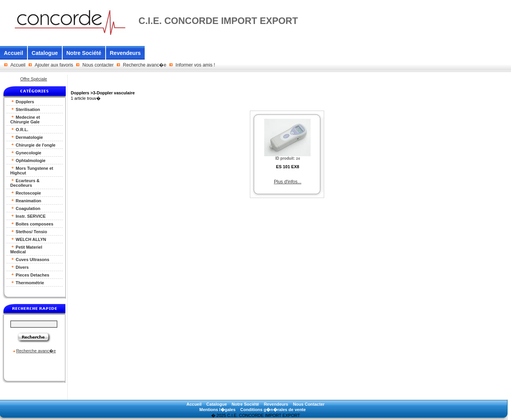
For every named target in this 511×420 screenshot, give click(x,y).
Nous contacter (98, 65)
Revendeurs (125, 53)
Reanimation (26, 201)
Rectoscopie (26, 193)
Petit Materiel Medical (26, 249)
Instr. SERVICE (28, 216)
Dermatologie (27, 137)
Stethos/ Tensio (29, 231)
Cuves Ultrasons (30, 259)
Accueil (14, 53)
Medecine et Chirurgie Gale (25, 119)
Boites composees (32, 224)
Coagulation (26, 208)
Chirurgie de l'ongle (33, 145)
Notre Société (84, 53)
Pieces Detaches (30, 275)
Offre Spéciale (34, 79)
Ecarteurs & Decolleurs (25, 183)
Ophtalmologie (28, 160)
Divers (20, 267)
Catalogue (45, 53)
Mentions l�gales (217, 410)
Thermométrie (27, 283)
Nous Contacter (309, 404)
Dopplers (22, 102)
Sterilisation (25, 109)
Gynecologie (26, 153)
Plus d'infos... (288, 182)
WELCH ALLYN (28, 239)
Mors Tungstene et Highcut (32, 170)
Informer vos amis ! (195, 65)
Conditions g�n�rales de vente (273, 410)
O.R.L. (19, 129)
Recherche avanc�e (145, 65)
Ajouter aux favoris (54, 65)
